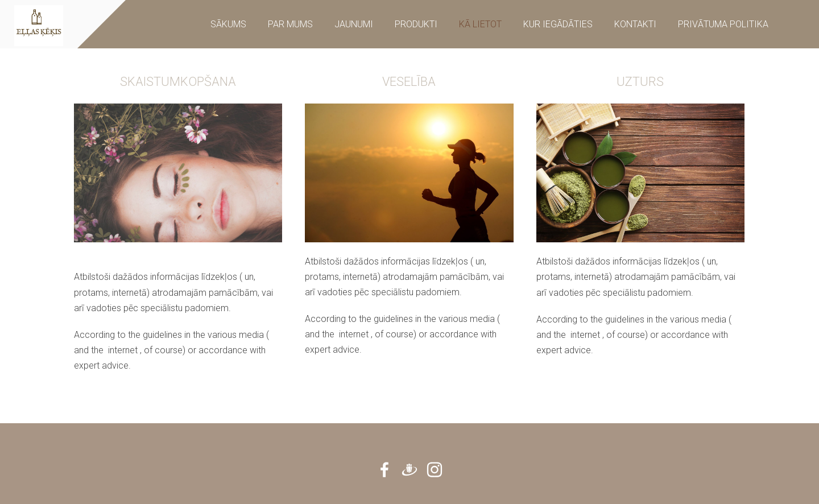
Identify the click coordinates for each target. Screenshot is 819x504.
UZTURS (640, 82)
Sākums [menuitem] (228, 24)
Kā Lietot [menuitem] (480, 24)
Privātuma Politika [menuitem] (723, 24)
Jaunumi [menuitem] (354, 24)
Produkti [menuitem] (416, 24)
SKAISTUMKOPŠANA (178, 82)
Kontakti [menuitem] (635, 24)
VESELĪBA (409, 82)
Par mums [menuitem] (290, 24)
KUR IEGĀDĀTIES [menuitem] (558, 24)
